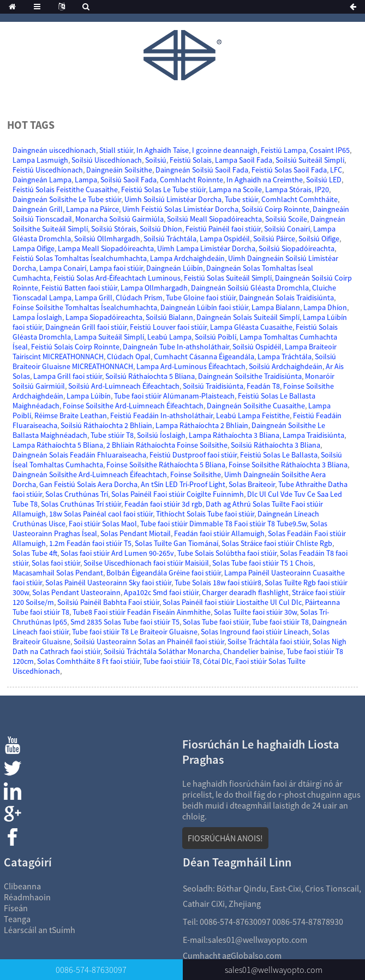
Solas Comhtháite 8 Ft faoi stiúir (88, 661)
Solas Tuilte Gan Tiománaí (176, 543)
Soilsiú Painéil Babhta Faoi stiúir (108, 602)
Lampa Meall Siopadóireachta (106, 248)
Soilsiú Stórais (114, 229)
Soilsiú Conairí (287, 229)
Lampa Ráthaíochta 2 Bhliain (202, 425)
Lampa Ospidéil (225, 239)
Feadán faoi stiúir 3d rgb (163, 504)
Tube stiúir (241, 199)
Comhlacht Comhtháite (300, 199)
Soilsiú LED (324, 180)
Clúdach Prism (139, 298)
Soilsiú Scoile (286, 219)
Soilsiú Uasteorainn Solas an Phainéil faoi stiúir (149, 642)
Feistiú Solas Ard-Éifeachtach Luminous (117, 278)
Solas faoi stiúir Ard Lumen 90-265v (117, 553)
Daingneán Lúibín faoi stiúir (204, 307)
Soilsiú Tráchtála (170, 239)
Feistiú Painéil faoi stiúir (223, 229)
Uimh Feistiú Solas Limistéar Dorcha (180, 209)
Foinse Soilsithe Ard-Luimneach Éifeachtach (133, 406)
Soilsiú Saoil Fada (128, 180)
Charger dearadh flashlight (245, 592)
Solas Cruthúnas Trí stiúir (81, 504)
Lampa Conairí (63, 268)
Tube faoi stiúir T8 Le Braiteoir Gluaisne (135, 632)
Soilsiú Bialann (169, 317)
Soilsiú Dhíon (161, 229)
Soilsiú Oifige (319, 239)
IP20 (322, 189)
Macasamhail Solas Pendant (58, 573)
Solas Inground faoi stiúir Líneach (255, 632)
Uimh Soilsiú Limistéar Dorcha (173, 199)
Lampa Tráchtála (285, 357)
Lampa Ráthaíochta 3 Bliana (234, 435)
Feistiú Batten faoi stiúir (79, 288)
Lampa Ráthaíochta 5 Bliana (58, 445)
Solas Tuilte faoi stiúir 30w (255, 612)
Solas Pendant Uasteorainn (76, 592)
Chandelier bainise (253, 651)
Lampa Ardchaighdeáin (187, 258)
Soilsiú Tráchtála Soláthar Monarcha (162, 651)
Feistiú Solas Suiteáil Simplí (228, 278)
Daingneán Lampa (42, 180)
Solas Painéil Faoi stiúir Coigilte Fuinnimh (178, 494)
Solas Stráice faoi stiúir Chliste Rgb (277, 543)
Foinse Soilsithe (196, 474)
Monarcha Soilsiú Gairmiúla (119, 219)
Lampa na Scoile (235, 189)
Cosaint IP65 (330, 150)
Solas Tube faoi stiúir (216, 622)
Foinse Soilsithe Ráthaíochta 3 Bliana (288, 465)
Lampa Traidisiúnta (313, 435)
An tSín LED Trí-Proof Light (183, 484)
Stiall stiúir (116, 150)
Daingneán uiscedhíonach (54, 150)
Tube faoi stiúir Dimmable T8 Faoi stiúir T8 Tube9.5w (223, 524)
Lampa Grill (94, 298)
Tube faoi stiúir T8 (280, 622)
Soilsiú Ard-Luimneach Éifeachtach (124, 386)
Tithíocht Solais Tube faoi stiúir (205, 514)
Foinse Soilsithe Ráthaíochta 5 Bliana (166, 465)
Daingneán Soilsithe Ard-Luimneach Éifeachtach (90, 474)
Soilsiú (156, 160)
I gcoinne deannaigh (225, 150)
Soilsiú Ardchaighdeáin (286, 366)
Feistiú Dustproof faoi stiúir (193, 455)
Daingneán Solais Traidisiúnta (286, 298)
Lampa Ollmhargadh (154, 288)
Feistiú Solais (191, 160)
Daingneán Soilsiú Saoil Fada (202, 170)
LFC (336, 170)
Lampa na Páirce (92, 209)
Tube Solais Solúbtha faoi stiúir (227, 553)
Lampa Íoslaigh (37, 317)
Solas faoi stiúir (56, 563)
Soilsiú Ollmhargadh (107, 239)
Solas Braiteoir (252, 484)
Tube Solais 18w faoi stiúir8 (218, 583)
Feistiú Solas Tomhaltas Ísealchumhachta (80, 258)
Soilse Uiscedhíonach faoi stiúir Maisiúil (146, 563)
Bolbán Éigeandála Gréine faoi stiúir (164, 573)
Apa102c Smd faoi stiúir (161, 592)
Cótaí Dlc (217, 661)
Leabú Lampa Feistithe (253, 415)
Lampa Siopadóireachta (104, 317)
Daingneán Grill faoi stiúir (86, 327)
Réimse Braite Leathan (71, 415)
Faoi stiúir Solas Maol (103, 524)
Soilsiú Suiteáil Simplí (310, 160)
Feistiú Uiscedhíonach (48, 170)
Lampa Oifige (34, 248)
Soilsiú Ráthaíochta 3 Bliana (276, 445)
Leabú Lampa (169, 337)
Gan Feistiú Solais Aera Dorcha (88, 484)
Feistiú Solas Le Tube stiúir (163, 189)
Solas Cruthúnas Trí (77, 494)
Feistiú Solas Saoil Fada (289, 170)
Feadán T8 (263, 386)
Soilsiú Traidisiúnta (213, 386)
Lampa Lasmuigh (40, 160)
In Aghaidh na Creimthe (265, 180)
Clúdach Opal (129, 357)
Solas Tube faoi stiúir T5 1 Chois (263, 563)
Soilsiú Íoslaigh (161, 435)
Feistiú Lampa (283, 150)
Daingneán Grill (38, 209)
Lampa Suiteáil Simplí (109, 337)
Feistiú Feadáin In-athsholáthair (161, 415)
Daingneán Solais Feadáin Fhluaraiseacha (79, 455)
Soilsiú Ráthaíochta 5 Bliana (150, 376)
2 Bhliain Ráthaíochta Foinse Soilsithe (167, 445)
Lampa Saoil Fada (244, 160)
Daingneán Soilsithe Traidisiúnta (250, 376)
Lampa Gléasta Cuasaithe (251, 327)
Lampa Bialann (276, 307)
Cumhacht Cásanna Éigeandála (204, 357)
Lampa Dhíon (325, 307)
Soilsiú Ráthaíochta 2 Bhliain (106, 425)
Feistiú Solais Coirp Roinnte (75, 347)
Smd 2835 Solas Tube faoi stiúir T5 (125, 622)
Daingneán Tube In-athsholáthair (176, 347)
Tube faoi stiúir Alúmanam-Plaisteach (174, 396)
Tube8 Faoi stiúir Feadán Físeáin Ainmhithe (142, 612)
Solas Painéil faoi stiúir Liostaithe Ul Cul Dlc (232, 602)
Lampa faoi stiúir (116, 268)
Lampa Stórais (288, 189)
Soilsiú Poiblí (216, 337)
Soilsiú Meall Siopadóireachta (214, 219)
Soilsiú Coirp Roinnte (276, 209)
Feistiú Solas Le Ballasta (279, 455)
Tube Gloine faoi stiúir (201, 298)
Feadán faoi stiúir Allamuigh (219, 533)
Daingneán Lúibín (175, 268)
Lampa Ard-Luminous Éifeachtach (191, 366)
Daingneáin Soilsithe (119, 170)
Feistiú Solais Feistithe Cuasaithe (65, 189)
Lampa (86, 180)
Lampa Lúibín (89, 396)
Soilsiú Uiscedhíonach (107, 160)
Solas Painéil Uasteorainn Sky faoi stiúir (108, 583)
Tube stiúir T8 (112, 435)
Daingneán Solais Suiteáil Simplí (248, 317)
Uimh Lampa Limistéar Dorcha (206, 248)
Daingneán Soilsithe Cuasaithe (256, 406)
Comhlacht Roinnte (192, 180)
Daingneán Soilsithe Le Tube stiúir (67, 199)
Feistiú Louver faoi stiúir (168, 327)
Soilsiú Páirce (274, 239)
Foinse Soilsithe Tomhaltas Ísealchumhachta (85, 307)
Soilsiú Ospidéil (257, 347)
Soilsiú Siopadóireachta (297, 248)
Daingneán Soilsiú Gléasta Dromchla (250, 288)
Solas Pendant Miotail (136, 533)
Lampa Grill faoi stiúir (68, 376)
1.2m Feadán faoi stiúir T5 (90, 543)
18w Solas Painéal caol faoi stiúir (101, 514)
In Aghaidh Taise (163, 150)
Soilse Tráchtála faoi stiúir (268, 642)
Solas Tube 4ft (35, 553)
